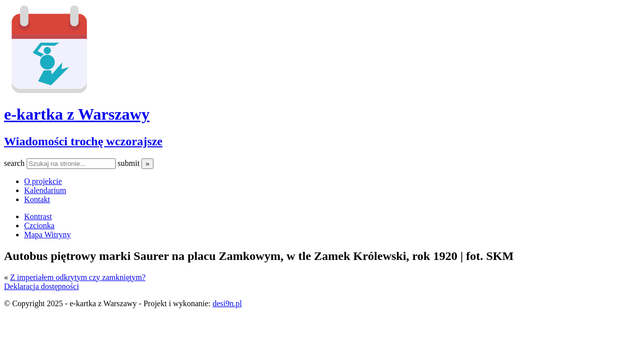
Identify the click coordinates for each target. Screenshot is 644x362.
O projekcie (43, 181)
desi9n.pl (227, 303)
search (15, 163)
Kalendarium (45, 190)
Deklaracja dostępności (42, 286)
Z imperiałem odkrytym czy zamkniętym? (78, 277)
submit (130, 163)
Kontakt (37, 199)
